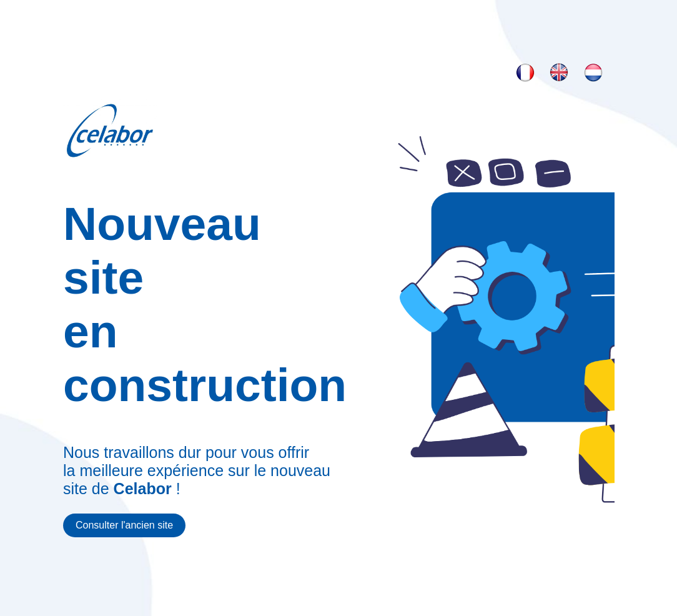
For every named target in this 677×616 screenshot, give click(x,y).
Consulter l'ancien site (124, 525)
